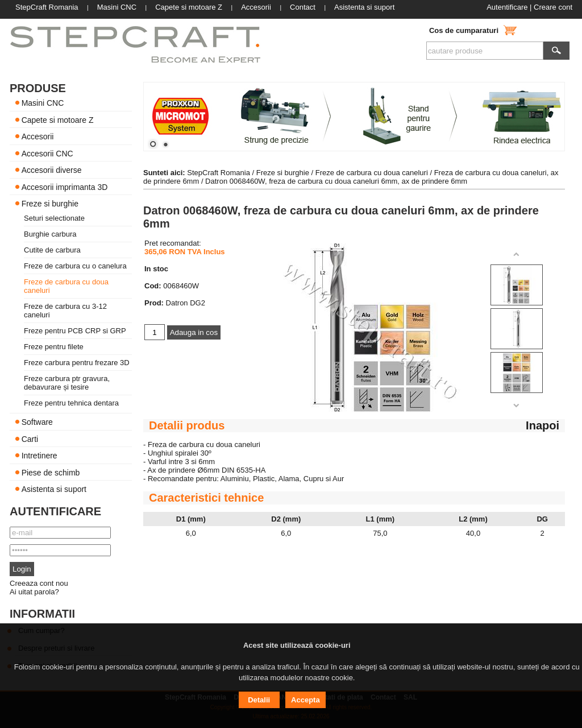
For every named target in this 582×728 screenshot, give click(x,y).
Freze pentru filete (54, 347)
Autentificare (507, 7)
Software (37, 422)
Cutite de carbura (52, 250)
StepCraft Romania (219, 173)
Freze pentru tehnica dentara (71, 403)
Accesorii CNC (47, 153)
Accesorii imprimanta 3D (65, 187)
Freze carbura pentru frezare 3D (77, 363)
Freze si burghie (50, 204)
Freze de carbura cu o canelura (75, 266)
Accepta (305, 700)
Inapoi (542, 425)
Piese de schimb (51, 472)
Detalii (259, 700)
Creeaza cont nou (39, 583)
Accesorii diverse (52, 170)
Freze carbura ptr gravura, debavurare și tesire (67, 383)
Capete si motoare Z (58, 119)
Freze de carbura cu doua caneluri (372, 173)
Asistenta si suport (54, 489)
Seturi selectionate (54, 218)
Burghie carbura (50, 234)
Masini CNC (43, 103)
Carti (30, 439)
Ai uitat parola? (34, 592)
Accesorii (38, 136)
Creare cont (553, 7)
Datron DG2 (186, 303)
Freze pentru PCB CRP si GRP (75, 331)
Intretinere (40, 456)
